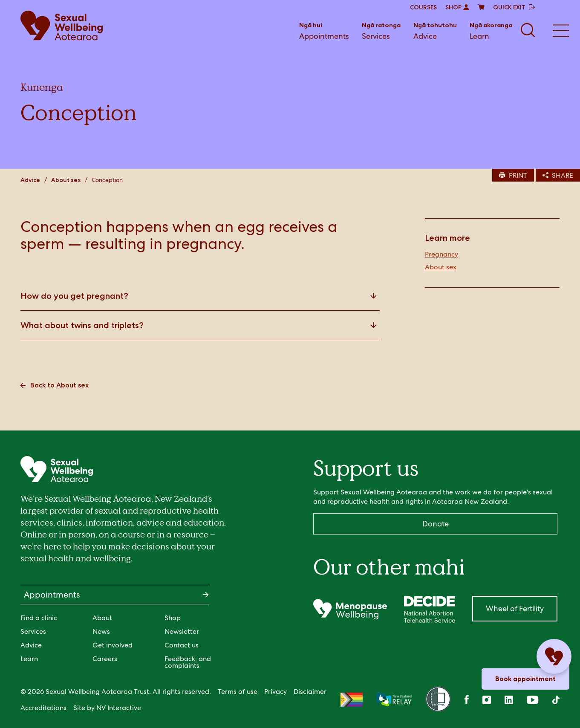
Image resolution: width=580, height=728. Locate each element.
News (101, 631)
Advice (435, 30)
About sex (66, 180)
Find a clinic (39, 618)
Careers (105, 659)
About (102, 618)
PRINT (513, 175)
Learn (491, 30)
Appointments (324, 30)
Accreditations (43, 708)
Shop (173, 618)
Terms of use (238, 692)
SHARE (558, 175)
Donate (436, 524)
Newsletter (182, 631)
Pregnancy (441, 254)
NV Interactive (119, 708)
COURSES (423, 7)
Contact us (182, 645)
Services (381, 30)
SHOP (457, 7)
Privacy (276, 692)
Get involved (113, 645)
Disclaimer (310, 692)
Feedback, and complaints (188, 662)
